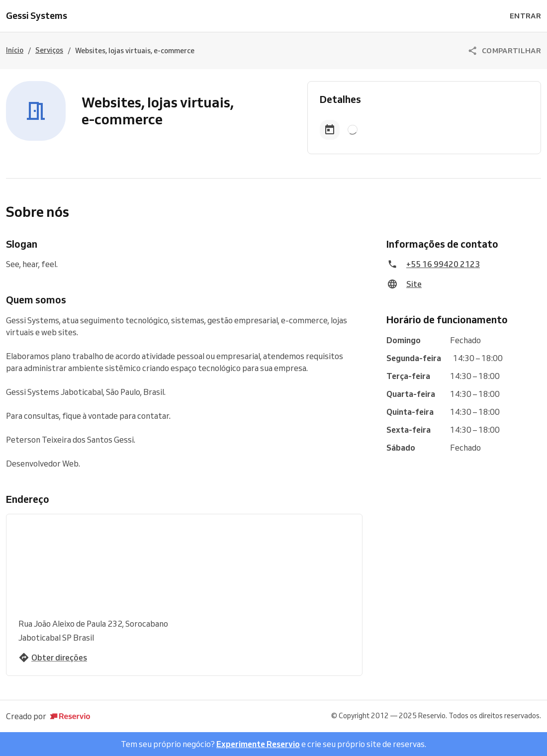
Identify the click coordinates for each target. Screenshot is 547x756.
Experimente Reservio (258, 744)
